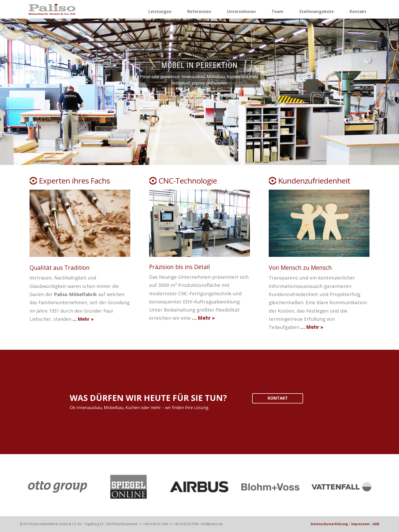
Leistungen (160, 11)
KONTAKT (278, 398)
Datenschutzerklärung (329, 524)
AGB (376, 524)
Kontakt (358, 11)
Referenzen (199, 11)
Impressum (360, 524)
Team (277, 11)
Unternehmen (241, 11)
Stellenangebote (317, 11)
